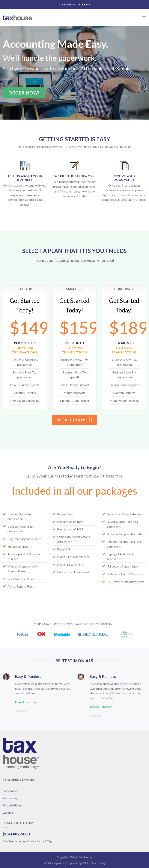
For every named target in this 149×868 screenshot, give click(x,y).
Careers (8, 813)
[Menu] (144, 18)
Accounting (10, 798)
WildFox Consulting (94, 863)
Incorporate (10, 791)
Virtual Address (13, 805)
